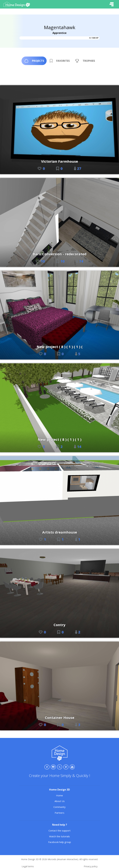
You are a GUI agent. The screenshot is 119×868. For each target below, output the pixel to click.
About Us (60, 801)
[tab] (34, 61)
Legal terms (28, 866)
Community (59, 807)
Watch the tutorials (59, 836)
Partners (59, 813)
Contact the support (59, 831)
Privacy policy (91, 866)
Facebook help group (60, 842)
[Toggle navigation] (112, 4)
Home (59, 795)
